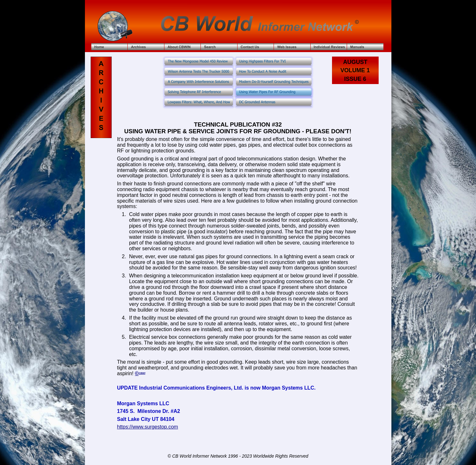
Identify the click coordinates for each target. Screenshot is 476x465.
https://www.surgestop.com (147, 427)
